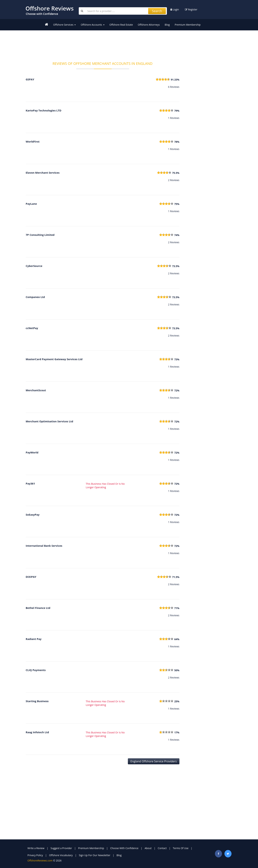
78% (177, 142)
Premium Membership (188, 25)
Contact (162, 848)
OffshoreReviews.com (40, 860)
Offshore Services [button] (64, 25)
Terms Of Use (181, 848)
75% (177, 204)
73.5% (176, 266)
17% (177, 732)
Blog (167, 25)
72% (177, 390)
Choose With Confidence (124, 848)
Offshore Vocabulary (61, 855)
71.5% (176, 577)
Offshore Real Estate (121, 25)
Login (175, 9)
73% (177, 359)
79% (177, 111)
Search (157, 11)
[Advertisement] (103, 44)
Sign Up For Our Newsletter (95, 855)
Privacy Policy (35, 855)
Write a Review (36, 848)
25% (177, 701)
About (148, 848)
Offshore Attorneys (149, 25)
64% (177, 639)
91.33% (175, 80)
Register (191, 9)
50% (177, 670)
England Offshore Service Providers (154, 761)
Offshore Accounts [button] (93, 25)
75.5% (176, 173)
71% (177, 608)
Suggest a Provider (61, 848)
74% (177, 235)
